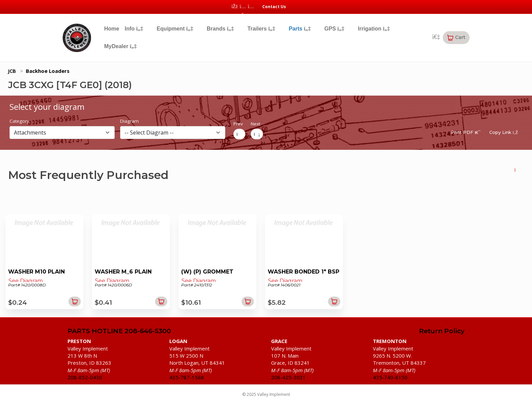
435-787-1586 (187, 377)
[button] (456, 38)
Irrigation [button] (374, 29)
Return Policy (442, 331)
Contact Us (274, 7)
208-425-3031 (288, 377)
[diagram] (173, 133)
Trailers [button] (261, 29)
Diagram (129, 121)
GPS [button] (334, 29)
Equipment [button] (175, 29)
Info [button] (134, 29)
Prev (238, 124)
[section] (62, 133)
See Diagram (26, 281)
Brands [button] (220, 29)
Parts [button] (300, 29)
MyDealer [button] (120, 46)
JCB (12, 71)
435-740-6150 (390, 377)
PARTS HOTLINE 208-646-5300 (119, 331)
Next (255, 124)
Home (112, 29)
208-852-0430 (85, 377)
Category (19, 121)
